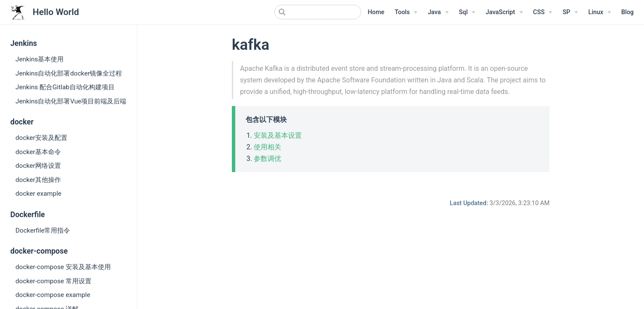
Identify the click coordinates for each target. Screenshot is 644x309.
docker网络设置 (38, 166)
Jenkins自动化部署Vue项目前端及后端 (71, 101)
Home (376, 12)
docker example (38, 194)
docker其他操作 (38, 180)
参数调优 (267, 159)
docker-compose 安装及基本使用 (63, 267)
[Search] (318, 12)
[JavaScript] (504, 12)
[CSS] (543, 12)
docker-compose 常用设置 (53, 281)
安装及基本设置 (278, 135)
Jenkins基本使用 (39, 59)
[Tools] (406, 12)
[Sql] (467, 12)
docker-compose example (53, 295)
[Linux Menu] (600, 12)
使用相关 (267, 147)
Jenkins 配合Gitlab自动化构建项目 (65, 87)
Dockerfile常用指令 (43, 230)
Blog (627, 12)
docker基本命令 (38, 152)
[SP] (570, 12)
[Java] (438, 12)
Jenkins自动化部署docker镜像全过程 (69, 73)
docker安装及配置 (41, 138)
